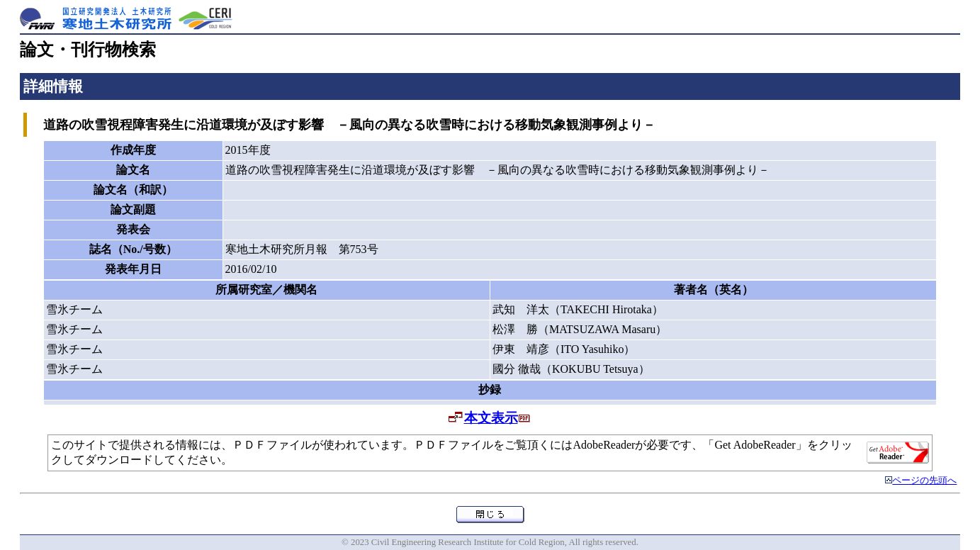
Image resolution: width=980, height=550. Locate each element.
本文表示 (491, 418)
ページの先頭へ (924, 481)
